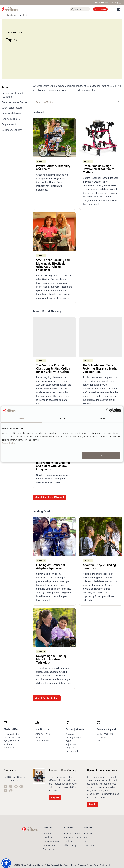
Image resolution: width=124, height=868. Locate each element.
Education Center (10, 15)
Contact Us (90, 809)
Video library (70, 821)
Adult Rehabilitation (11, 89)
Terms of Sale (70, 841)
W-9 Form (89, 821)
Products (47, 809)
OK (101, 455)
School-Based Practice (12, 84)
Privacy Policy (44, 841)
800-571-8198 (100, 9)
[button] (6, 863)
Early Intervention (10, 100)
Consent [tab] (21, 419)
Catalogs (68, 817)
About (87, 817)
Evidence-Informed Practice (15, 78)
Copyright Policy (85, 841)
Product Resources (72, 813)
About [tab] (103, 419)
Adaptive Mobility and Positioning (12, 71)
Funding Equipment (11, 95)
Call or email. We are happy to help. (105, 713)
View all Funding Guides (46, 674)
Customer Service (51, 817)
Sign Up (92, 780)
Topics (6, 63)
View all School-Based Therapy (49, 473)
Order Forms (110, 3)
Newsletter (99, 3)
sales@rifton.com (18, 756)
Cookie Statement (102, 841)
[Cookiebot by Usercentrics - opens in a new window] (108, 411)
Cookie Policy (8, 443)
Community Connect (12, 106)
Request (55, 773)
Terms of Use (57, 841)
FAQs (87, 813)
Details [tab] (62, 419)
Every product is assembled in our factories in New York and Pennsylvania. (12, 717)
